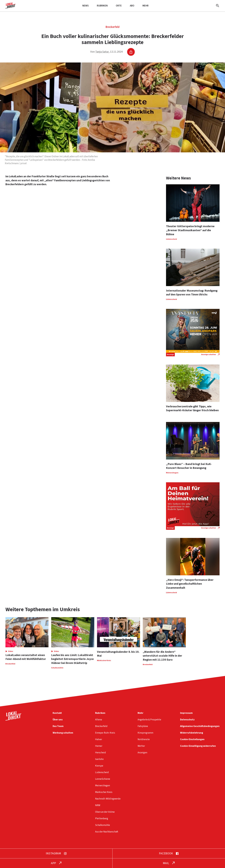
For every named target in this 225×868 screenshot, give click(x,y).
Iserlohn (99, 759)
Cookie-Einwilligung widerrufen (198, 746)
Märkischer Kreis (104, 792)
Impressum (186, 713)
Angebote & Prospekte (149, 720)
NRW (98, 805)
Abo (132, 6)
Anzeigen (142, 753)
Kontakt (57, 713)
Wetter (141, 746)
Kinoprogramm (145, 733)
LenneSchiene (103, 779)
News (86, 6)
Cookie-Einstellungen (192, 739)
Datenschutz (187, 720)
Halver (99, 739)
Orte (119, 6)
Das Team (58, 726)
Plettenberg (102, 818)
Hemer (99, 746)
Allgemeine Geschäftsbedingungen (200, 726)
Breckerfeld (113, 27)
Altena (99, 720)
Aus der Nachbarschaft (107, 832)
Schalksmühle (103, 825)
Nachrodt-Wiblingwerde (108, 799)
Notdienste (144, 739)
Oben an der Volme (105, 812)
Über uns (58, 720)
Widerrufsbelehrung (192, 733)
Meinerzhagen (103, 786)
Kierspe (99, 766)
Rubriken (102, 6)
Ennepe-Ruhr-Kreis (105, 733)
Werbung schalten (63, 733)
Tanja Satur (102, 52)
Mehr (146, 6)
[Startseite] (10, 7)
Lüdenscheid (102, 772)
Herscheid (101, 753)
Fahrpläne (143, 726)
